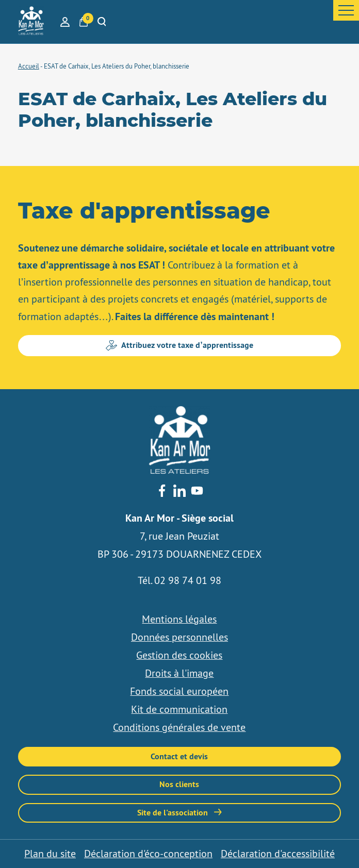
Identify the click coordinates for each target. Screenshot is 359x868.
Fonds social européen (179, 691)
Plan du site (50, 854)
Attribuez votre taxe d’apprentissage (179, 345)
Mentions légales (179, 619)
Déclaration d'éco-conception (148, 854)
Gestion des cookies (179, 655)
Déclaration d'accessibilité (278, 854)
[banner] (31, 22)
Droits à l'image (179, 673)
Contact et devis (179, 756)
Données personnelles (179, 637)
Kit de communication (179, 709)
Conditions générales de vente (179, 727)
